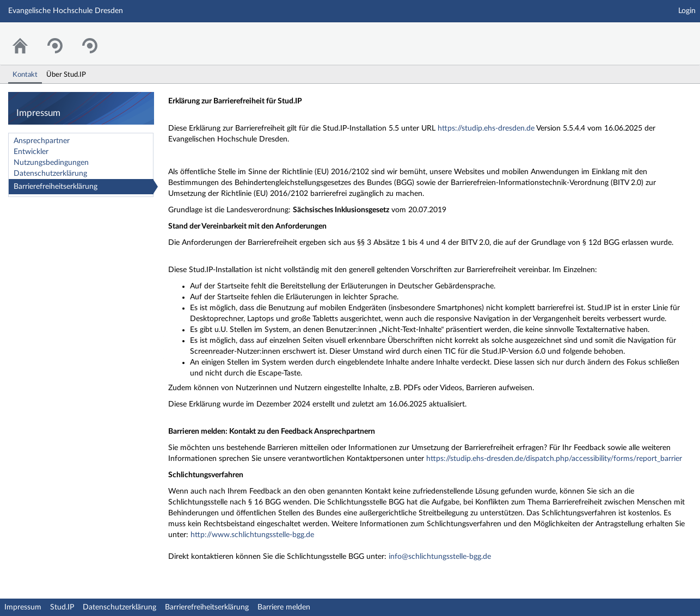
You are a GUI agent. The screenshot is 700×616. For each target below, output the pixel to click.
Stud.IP (62, 607)
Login (687, 11)
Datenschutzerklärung (50, 174)
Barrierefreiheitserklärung (56, 187)
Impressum (23, 607)
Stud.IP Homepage (658, 37)
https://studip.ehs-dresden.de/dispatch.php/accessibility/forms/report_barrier (554, 459)
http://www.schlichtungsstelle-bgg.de (252, 535)
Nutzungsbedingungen (51, 163)
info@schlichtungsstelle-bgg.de (440, 557)
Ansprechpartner (42, 141)
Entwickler (31, 152)
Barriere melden (284, 607)
